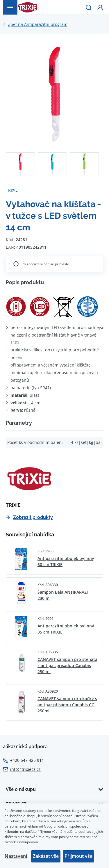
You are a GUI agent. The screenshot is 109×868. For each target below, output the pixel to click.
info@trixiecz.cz (25, 769)
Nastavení (16, 856)
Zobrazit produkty (29, 517)
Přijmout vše (78, 856)
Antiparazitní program (38, 24)
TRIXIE (12, 190)
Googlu (50, 826)
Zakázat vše (46, 856)
